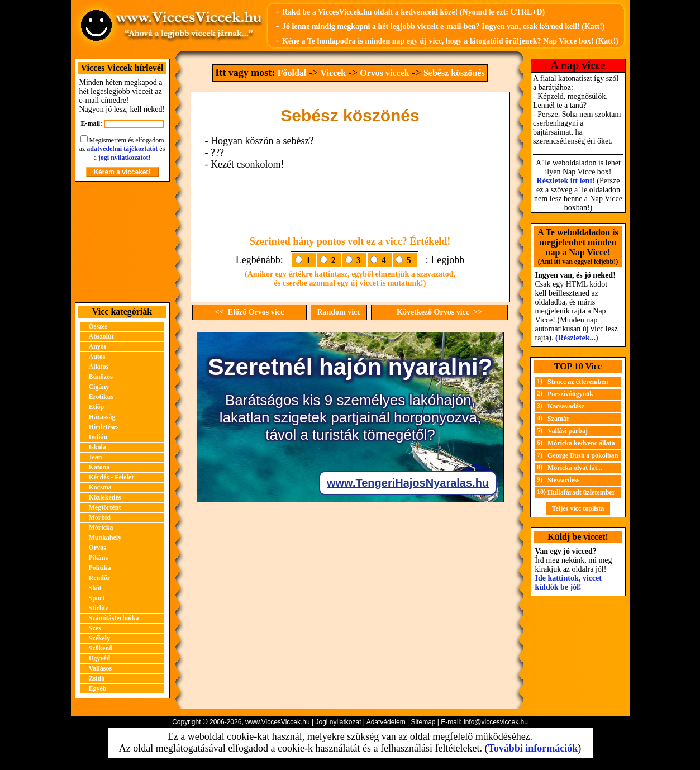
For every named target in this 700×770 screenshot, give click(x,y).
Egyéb (98, 688)
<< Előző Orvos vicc (249, 312)
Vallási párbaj (568, 431)
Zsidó (97, 678)
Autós (97, 357)
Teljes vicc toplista (578, 508)
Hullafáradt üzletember (581, 492)
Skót (95, 588)
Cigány (99, 387)
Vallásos (101, 668)
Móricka (101, 527)
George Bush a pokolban (583, 455)
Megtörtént (105, 507)
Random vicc (339, 312)
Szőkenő (101, 648)
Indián (98, 437)
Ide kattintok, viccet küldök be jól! (568, 583)
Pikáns (99, 558)
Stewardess (563, 480)
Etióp (97, 407)
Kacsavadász (566, 406)
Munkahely (105, 538)
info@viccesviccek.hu (496, 722)
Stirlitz (99, 608)
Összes (98, 326)
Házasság (102, 417)
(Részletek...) (577, 338)
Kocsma (100, 487)
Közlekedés (105, 497)
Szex (95, 628)
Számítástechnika (114, 618)
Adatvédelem (386, 722)
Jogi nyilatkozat (338, 722)
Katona (99, 467)
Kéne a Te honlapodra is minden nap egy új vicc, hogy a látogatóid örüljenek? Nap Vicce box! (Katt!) (450, 41)
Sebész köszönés (454, 73)
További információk (533, 748)
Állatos (99, 367)
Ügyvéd (100, 658)
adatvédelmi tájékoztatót (122, 149)
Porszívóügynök (570, 394)
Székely (100, 638)
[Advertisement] (122, 242)
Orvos (97, 548)
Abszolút (101, 336)
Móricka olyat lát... (575, 468)
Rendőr (100, 578)
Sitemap (423, 722)
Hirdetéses (104, 427)
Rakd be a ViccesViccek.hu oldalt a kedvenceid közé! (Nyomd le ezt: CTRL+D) (413, 12)
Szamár (558, 419)
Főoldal (292, 73)
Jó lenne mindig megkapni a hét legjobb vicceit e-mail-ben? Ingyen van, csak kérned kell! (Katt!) (444, 27)
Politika (100, 568)
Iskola (97, 447)
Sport (97, 598)
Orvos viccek (384, 73)
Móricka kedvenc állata (581, 443)
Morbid (100, 517)
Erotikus (101, 397)
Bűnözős (101, 377)
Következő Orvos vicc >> (439, 312)
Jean (96, 457)
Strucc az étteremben (578, 382)
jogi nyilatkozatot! (125, 158)
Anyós (98, 346)
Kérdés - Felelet (111, 477)
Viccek (334, 73)
